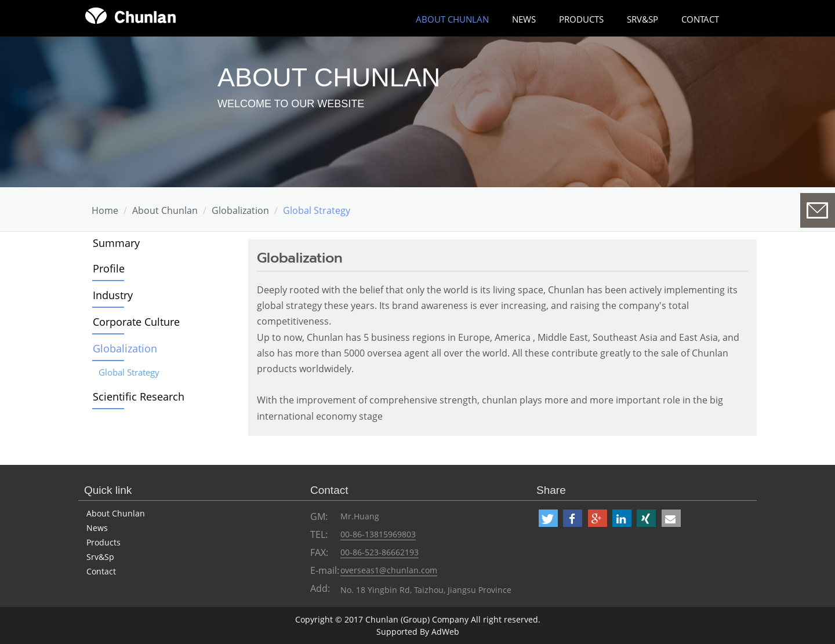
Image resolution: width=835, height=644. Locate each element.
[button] (548, 518)
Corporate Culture (136, 322)
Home (105, 210)
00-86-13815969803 (378, 534)
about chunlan (452, 19)
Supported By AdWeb (418, 632)
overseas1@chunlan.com (389, 570)
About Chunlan (116, 513)
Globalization (240, 210)
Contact (700, 19)
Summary (116, 243)
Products (581, 19)
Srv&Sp (642, 19)
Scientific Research (139, 396)
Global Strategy (317, 210)
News (524, 19)
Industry (113, 295)
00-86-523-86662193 (380, 552)
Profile (109, 268)
